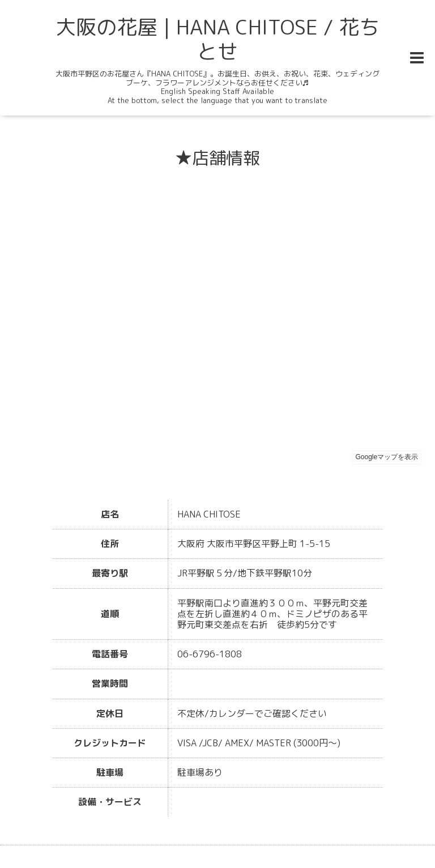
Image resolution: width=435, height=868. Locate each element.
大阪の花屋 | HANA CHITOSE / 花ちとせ (217, 39)
